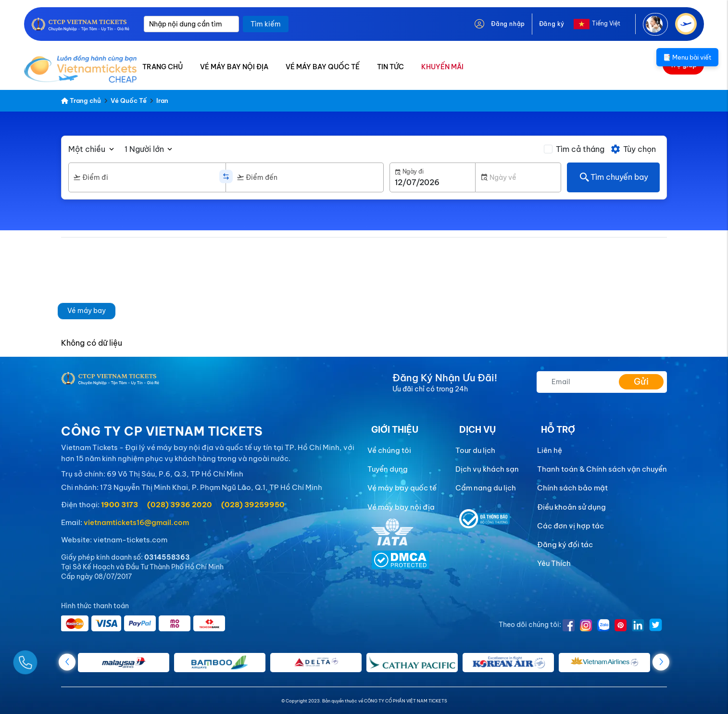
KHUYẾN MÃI (442, 67)
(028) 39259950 (253, 505)
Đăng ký (552, 24)
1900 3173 (119, 505)
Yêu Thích (554, 563)
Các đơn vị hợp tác (571, 526)
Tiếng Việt (606, 23)
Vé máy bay (87, 311)
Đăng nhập (508, 24)
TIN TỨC (390, 67)
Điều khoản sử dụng (571, 507)
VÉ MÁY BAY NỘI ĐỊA (234, 67)
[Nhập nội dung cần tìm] (191, 24)
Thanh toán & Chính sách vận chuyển (602, 469)
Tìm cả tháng (580, 149)
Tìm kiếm (266, 24)
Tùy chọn (633, 149)
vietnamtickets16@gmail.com (136, 522)
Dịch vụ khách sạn (487, 469)
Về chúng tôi (389, 450)
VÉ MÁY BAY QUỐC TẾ (323, 67)
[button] (661, 662)
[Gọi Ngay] (48, 659)
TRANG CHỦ (163, 67)
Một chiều (87, 149)
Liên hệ (550, 450)
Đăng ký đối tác (565, 545)
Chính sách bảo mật (572, 488)
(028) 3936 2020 (180, 505)
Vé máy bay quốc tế (402, 488)
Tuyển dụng (388, 469)
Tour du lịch (475, 450)
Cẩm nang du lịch (486, 488)
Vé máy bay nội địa (401, 507)
